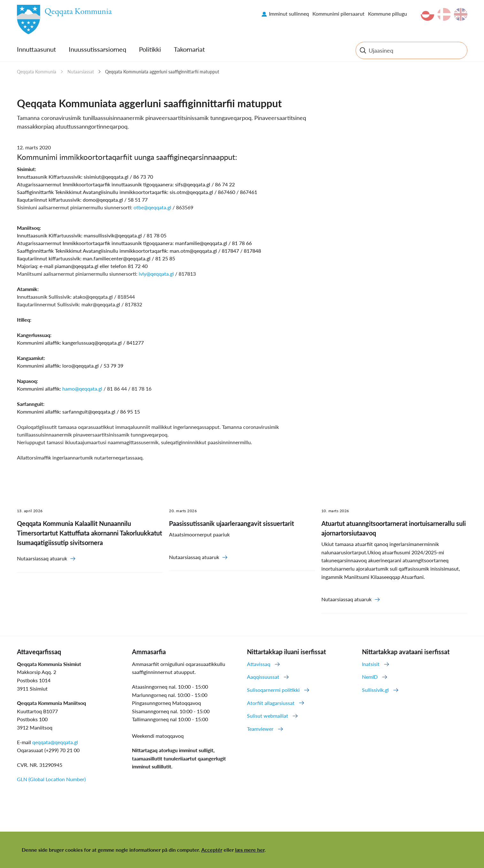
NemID (370, 677)
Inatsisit (371, 664)
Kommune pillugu (388, 14)
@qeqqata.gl (109, 200)
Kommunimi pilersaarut (338, 14)
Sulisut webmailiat (268, 716)
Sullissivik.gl (375, 690)
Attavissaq (259, 664)
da (444, 14)
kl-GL (427, 14)
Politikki (150, 49)
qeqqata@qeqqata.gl (55, 742)
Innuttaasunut (36, 49)
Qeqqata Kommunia (37, 72)
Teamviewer (260, 729)
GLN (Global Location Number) (51, 779)
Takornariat (189, 49)
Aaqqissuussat (263, 677)
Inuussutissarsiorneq (97, 49)
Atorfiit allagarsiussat (271, 703)
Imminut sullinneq (289, 14)
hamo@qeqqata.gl (82, 389)
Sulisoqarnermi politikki (273, 690)
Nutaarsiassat (81, 72)
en (461, 14)
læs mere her (250, 850)
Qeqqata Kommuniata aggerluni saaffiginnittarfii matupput (162, 72)
